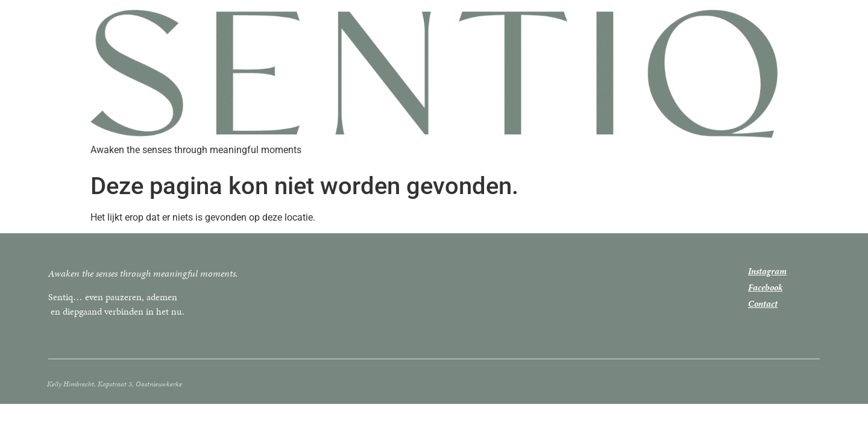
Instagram (767, 271)
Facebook (765, 288)
